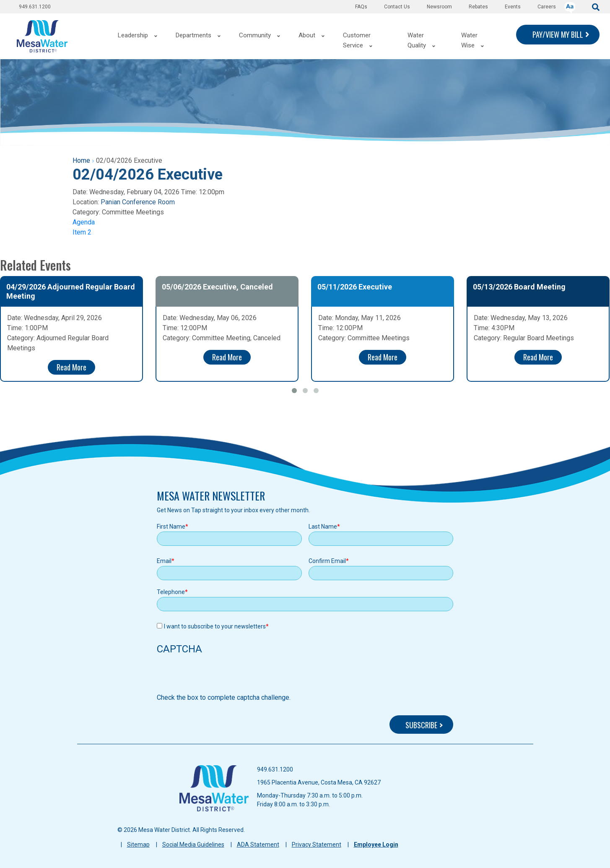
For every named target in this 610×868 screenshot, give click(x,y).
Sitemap (138, 845)
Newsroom (439, 7)
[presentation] (221, 676)
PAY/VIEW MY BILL (558, 34)
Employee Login (376, 845)
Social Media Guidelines (193, 845)
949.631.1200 (35, 7)
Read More (71, 367)
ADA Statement (258, 845)
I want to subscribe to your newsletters (215, 626)
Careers (547, 7)
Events (513, 7)
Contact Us (397, 7)
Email (164, 561)
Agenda (84, 222)
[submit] (596, 7)
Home (81, 160)
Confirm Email (327, 561)
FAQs (361, 7)
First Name (171, 527)
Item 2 (82, 232)
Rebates (478, 7)
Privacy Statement (317, 845)
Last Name (323, 527)
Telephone (171, 592)
